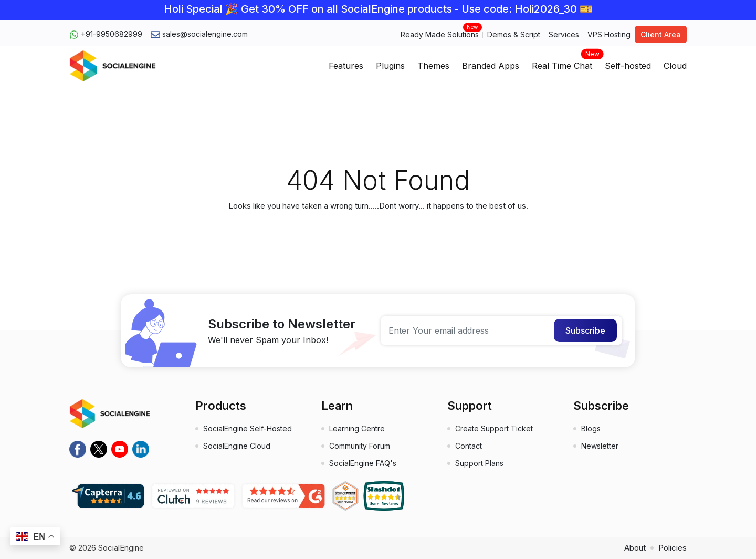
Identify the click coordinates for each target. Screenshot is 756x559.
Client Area (661, 34)
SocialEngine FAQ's (363, 463)
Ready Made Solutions (440, 34)
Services (564, 34)
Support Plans (479, 463)
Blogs (591, 428)
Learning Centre (357, 428)
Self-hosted (628, 66)
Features (346, 66)
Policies (673, 548)
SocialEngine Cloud (237, 446)
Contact (469, 446)
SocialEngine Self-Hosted (248, 428)
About (635, 548)
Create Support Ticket (494, 428)
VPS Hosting (609, 34)
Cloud (675, 66)
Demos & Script (514, 34)
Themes (433, 66)
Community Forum (360, 446)
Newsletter (600, 446)
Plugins (390, 66)
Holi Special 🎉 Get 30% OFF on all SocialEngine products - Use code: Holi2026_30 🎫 (378, 9)
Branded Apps (491, 66)
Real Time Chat (562, 63)
